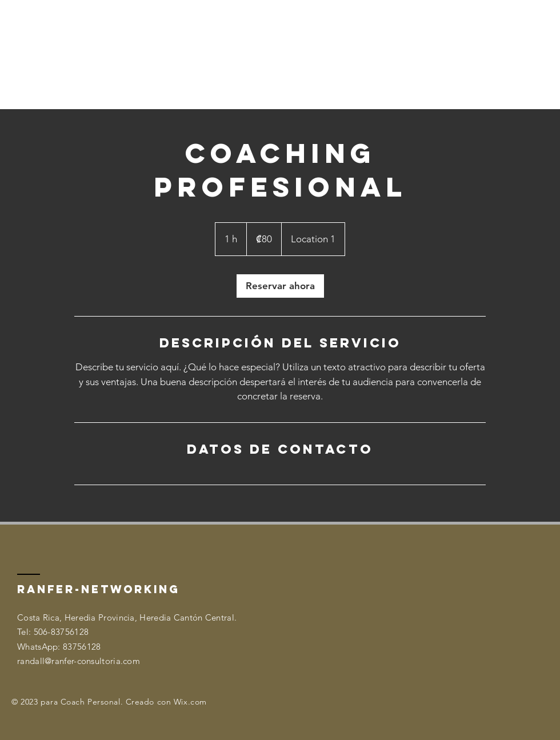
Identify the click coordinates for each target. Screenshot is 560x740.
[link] (280, 286)
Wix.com (190, 702)
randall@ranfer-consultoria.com (79, 661)
